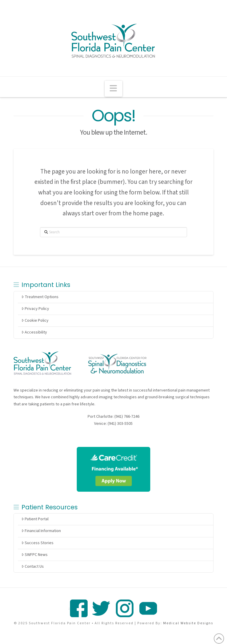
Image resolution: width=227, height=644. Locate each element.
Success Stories (37, 543)
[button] (113, 89)
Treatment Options (40, 297)
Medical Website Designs (188, 623)
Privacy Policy (35, 309)
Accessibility (34, 332)
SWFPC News (35, 555)
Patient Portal (35, 519)
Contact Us (33, 567)
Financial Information (41, 531)
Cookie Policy (35, 321)
